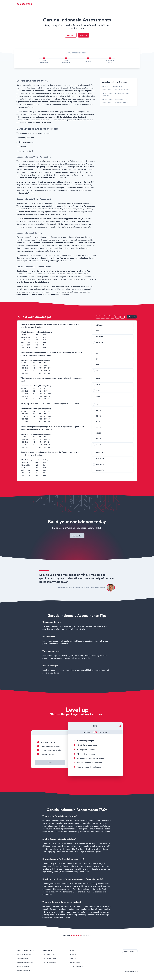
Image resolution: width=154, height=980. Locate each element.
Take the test (77, 537)
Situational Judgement (25, 972)
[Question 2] (103, 317)
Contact (73, 956)
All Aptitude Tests (50, 956)
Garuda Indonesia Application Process (115, 90)
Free (50, 764)
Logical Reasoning (23, 968)
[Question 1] (98, 317)
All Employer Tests (50, 960)
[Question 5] (118, 317)
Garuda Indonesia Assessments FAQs (115, 103)
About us (73, 960)
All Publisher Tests (50, 964)
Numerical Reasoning (24, 956)
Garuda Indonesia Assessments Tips (115, 100)
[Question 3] (108, 317)
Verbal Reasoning (23, 960)
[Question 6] (122, 317)
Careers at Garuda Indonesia (112, 87)
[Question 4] (113, 317)
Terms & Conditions (77, 968)
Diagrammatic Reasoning (25, 964)
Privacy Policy (75, 964)
